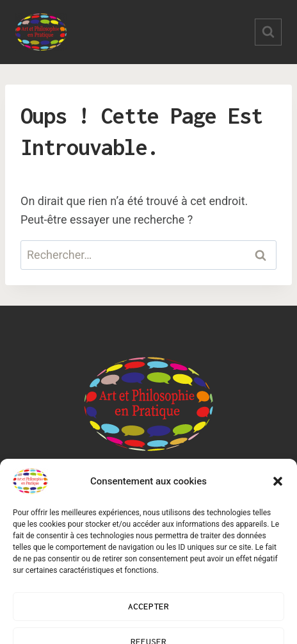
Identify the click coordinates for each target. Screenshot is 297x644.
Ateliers (120, 491)
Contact (187, 491)
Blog (62, 491)
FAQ (238, 491)
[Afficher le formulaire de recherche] (268, 32)
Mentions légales (148, 519)
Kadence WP (187, 590)
